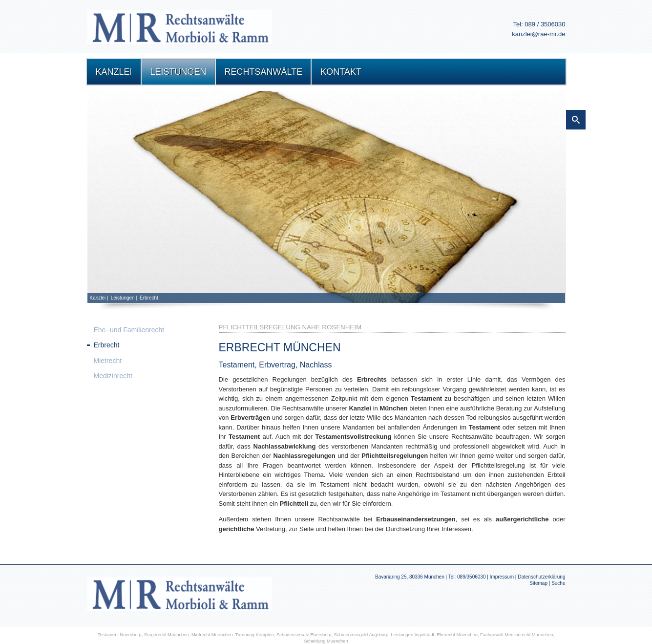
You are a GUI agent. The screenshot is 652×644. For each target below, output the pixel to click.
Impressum (502, 577)
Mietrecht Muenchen (212, 635)
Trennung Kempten (254, 635)
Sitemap (538, 583)
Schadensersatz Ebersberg (304, 635)
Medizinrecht (113, 376)
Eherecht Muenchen (457, 635)
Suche (558, 583)
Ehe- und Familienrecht (129, 330)
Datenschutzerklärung (541, 577)
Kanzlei (98, 298)
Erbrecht (149, 298)
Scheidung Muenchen (326, 641)
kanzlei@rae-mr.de (538, 34)
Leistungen (123, 298)
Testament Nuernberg (120, 635)
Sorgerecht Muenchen (167, 635)
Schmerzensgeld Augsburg (361, 635)
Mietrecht (108, 361)
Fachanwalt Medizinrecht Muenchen (516, 635)
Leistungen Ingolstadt (413, 635)
